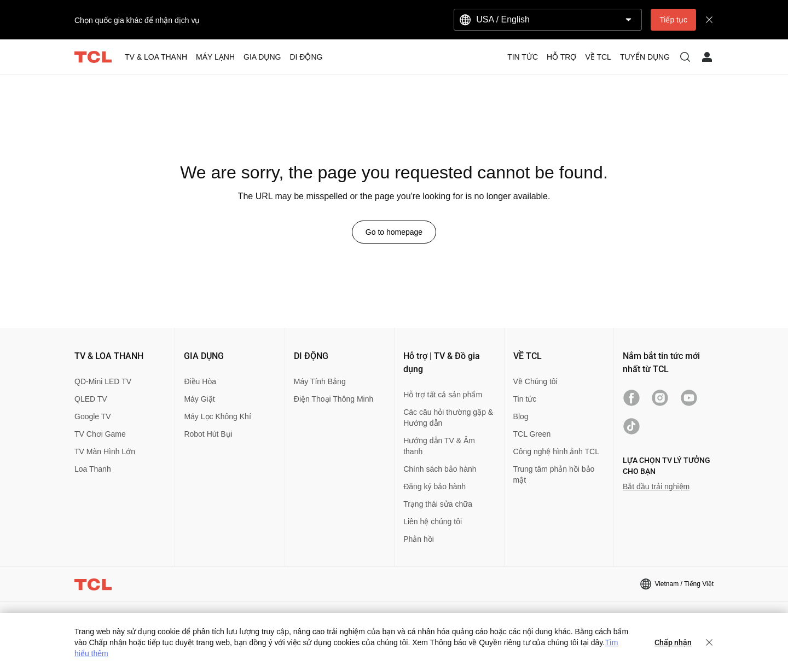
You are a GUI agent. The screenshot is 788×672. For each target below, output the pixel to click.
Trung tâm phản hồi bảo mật (554, 474)
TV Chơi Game (100, 434)
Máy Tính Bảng (320, 381)
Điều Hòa (200, 381)
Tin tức (525, 399)
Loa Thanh (93, 469)
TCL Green (532, 434)
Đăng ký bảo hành (434, 486)
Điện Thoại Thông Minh (334, 399)
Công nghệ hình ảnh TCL (556, 451)
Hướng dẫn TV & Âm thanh (439, 446)
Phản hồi (419, 539)
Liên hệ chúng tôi (433, 522)
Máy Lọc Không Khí (217, 416)
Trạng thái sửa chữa (438, 504)
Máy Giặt (199, 399)
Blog (521, 416)
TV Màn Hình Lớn (105, 451)
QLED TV (91, 399)
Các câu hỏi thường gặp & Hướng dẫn (448, 418)
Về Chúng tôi (535, 381)
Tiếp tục (673, 20)
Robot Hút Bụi (208, 434)
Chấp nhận (673, 642)
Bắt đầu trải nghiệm (656, 486)
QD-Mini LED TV (103, 381)
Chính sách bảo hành (440, 469)
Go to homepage (394, 232)
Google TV (93, 416)
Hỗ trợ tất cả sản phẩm (443, 395)
